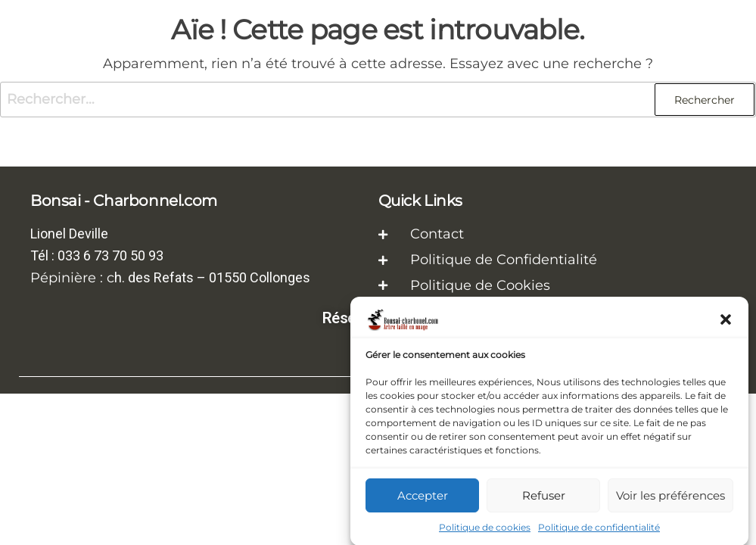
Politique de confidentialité (599, 531)
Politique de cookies (485, 531)
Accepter (423, 498)
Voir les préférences (670, 498)
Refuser (544, 498)
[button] (726, 323)
